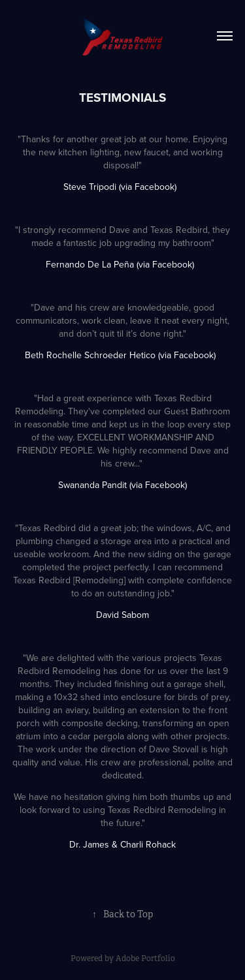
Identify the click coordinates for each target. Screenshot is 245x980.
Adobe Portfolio (145, 958)
